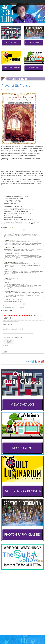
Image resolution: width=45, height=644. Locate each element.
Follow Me (28, 361)
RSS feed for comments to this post (14, 308)
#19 (5, 233)
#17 (5, 248)
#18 (5, 240)
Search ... (1, 365)
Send (5, 352)
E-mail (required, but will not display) (14, 329)
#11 (5, 291)
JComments (42, 354)
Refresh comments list (10, 306)
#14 (5, 270)
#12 (5, 283)
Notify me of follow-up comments (13, 337)
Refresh (6, 345)
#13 (5, 278)
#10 (5, 300)
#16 (5, 254)
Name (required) (8, 324)
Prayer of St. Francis (16, 86)
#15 (5, 262)
